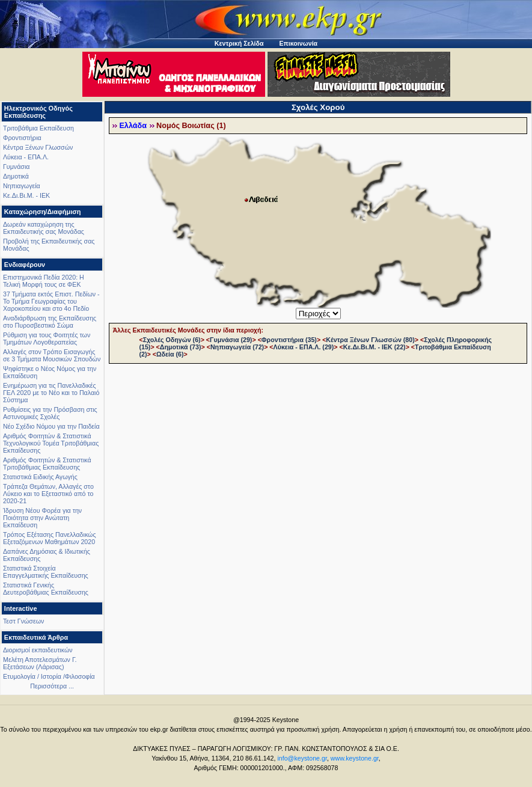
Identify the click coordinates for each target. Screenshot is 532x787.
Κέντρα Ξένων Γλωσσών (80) (370, 340)
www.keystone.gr (355, 758)
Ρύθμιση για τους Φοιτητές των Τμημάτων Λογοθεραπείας (47, 338)
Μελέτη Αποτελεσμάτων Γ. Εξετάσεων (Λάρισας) (40, 663)
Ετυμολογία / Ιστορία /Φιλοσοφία (49, 676)
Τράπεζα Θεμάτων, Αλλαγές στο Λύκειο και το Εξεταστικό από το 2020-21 (48, 494)
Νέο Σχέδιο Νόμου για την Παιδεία (51, 426)
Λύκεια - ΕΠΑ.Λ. (26, 157)
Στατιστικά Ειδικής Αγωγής (40, 477)
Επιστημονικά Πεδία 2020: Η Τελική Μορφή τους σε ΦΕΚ (44, 281)
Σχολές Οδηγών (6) (172, 340)
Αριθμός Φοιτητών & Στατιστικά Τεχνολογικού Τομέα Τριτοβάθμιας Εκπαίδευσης (51, 443)
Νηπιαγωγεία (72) (237, 347)
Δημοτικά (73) (181, 347)
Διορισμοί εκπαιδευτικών (38, 650)
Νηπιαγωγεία (22, 186)
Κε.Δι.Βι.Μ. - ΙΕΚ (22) (375, 347)
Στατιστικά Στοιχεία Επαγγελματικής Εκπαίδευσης (46, 572)
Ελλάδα (133, 126)
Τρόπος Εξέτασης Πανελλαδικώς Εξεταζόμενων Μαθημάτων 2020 (50, 538)
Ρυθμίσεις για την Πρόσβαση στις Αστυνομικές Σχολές (50, 413)
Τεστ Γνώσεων (23, 621)
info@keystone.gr (302, 758)
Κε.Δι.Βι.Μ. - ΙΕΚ (26, 195)
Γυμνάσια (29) (231, 340)
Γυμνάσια (16, 167)
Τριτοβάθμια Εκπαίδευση (38, 128)
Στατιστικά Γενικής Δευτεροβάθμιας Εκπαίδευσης (46, 589)
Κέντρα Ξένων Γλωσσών (38, 147)
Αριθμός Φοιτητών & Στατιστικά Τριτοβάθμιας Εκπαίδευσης (47, 464)
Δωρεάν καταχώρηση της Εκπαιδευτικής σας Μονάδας (44, 228)
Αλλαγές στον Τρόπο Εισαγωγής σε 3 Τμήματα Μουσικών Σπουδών (52, 355)
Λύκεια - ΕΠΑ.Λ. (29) (304, 347)
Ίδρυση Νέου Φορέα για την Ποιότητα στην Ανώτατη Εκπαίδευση (42, 518)
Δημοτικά (16, 176)
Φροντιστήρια (22, 138)
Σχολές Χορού (318, 107)
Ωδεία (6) (170, 354)
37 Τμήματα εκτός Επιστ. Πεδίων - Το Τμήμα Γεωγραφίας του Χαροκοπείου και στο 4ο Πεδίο (51, 301)
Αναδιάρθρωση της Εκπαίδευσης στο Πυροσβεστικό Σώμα (50, 322)
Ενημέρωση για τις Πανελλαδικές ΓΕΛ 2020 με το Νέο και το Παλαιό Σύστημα (51, 393)
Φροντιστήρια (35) (289, 340)
